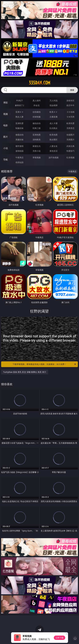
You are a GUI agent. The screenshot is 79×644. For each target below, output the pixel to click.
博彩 (6, 103)
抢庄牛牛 (70, 105)
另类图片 (70, 140)
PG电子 (20, 100)
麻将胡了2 (20, 105)
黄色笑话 (54, 151)
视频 (6, 114)
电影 (6, 125)
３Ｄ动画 (70, 112)
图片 (6, 137)
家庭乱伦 (37, 146)
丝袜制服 (37, 117)
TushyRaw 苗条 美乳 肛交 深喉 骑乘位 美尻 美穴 (25, 372)
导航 (6, 160)
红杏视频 (70, 157)
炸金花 (37, 105)
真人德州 (37, 100)
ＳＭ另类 (70, 117)
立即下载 (59, 638)
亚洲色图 (37, 135)
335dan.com (39, 83)
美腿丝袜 (20, 140)
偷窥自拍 (20, 135)
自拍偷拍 (37, 112)
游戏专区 (70, 100)
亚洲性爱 (20, 123)
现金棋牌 (54, 105)
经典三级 (37, 128)
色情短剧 (20, 162)
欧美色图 (54, 135)
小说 (6, 148)
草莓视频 (37, 157)
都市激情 (20, 146)
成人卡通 (54, 123)
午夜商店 (20, 157)
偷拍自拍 (37, 123)
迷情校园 (20, 151)
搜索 (72, 90)
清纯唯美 (37, 140)
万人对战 (54, 100)
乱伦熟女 (54, 128)
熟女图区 (54, 140)
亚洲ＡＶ (20, 112)
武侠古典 (70, 146)
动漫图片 (70, 135)
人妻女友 (54, 146)
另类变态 (70, 128)
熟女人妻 (20, 117)
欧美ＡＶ (54, 112)
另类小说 (37, 151)
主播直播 (54, 117)
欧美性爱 (70, 123)
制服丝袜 (20, 128)
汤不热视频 (54, 157)
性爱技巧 (70, 151)
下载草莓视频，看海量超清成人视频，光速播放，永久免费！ (44, 364)
